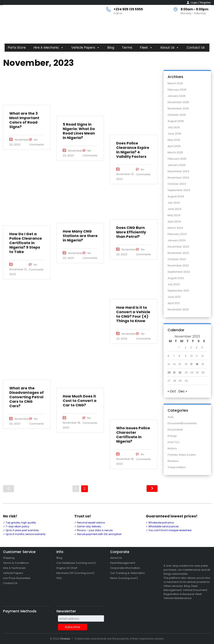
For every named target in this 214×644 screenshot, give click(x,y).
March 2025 (175, 152)
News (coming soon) (124, 578)
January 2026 (177, 96)
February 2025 (177, 159)
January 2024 (177, 240)
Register (205, 3)
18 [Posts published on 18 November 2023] (197, 364)
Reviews (173, 461)
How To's (174, 442)
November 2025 (178, 108)
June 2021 (174, 297)
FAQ (59, 578)
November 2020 (178, 309)
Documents (175, 430)
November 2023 (178, 253)
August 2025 (176, 121)
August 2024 (176, 196)
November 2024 (178, 178)
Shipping (9, 558)
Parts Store (17, 48)
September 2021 (178, 291)
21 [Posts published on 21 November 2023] (174, 372)
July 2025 (174, 127)
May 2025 (174, 140)
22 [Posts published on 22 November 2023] (180, 372)
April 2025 (174, 146)
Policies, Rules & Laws (182, 455)
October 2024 (177, 184)
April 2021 (174, 303)
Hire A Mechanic (48, 48)
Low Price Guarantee (17, 578)
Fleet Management (123, 563)
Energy (172, 436)
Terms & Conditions (16, 563)
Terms (127, 48)
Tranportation (177, 467)
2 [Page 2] (85, 489)
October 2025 (177, 115)
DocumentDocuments (182, 423)
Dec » (183, 391)
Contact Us (196, 48)
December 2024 (178, 171)
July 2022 (174, 284)
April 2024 (174, 222)
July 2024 (174, 203)
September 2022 (179, 272)
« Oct (172, 391)
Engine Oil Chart (67, 568)
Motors (172, 448)
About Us (170, 48)
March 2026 (175, 83)
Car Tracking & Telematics (127, 573)
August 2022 (176, 278)
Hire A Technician (14, 568)
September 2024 (179, 190)
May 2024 (174, 215)
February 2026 (177, 90)
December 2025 (178, 102)
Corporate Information (125, 568)
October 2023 (177, 259)
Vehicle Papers (85, 48)
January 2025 (177, 165)
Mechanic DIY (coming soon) (75, 573)
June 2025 (174, 134)
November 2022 (178, 265)
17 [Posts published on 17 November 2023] (191, 364)
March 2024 (175, 228)
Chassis (65, 639)
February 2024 (177, 234)
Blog (111, 48)
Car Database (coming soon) (76, 563)
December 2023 (178, 247)
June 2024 (175, 209)
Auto (171, 417)
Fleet (146, 48)
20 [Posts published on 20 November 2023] (169, 372)
